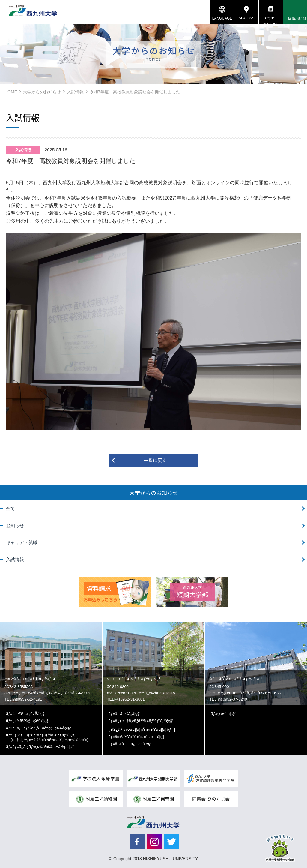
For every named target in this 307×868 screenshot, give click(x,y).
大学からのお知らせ (42, 92)
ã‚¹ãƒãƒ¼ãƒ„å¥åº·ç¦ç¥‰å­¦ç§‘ (42, 728)
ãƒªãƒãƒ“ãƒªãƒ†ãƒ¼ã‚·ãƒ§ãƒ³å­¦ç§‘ (50, 737)
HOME (11, 92)
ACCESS (246, 18)
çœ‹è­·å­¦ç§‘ (227, 714)
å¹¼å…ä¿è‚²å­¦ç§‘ (133, 744)
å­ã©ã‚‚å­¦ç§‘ (127, 714)
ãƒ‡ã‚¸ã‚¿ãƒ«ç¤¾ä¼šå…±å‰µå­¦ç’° (43, 747)
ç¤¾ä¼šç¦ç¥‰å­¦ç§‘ (31, 721)
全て (10, 508)
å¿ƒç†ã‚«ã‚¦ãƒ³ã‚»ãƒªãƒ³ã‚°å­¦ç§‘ (144, 721)
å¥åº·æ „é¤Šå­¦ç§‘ (29, 714)
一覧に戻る (155, 460)
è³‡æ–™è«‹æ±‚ (271, 20)
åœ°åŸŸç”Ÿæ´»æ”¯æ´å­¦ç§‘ (140, 737)
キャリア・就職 (22, 542)
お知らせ (15, 526)
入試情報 (75, 92)
